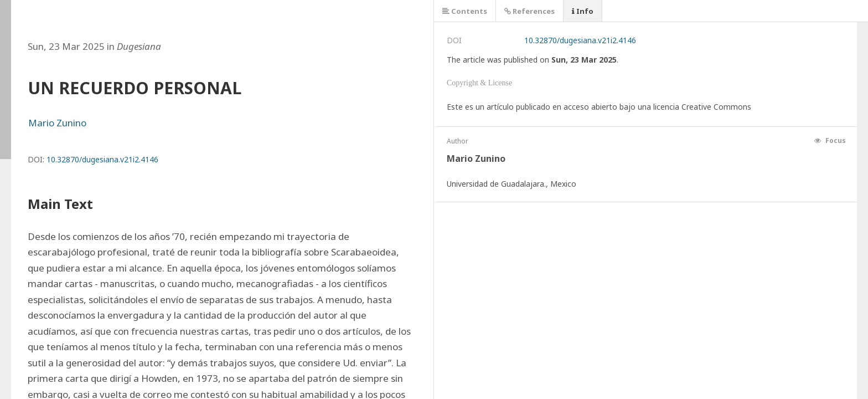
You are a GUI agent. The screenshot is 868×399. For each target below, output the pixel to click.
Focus (830, 140)
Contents (465, 11)
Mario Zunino (57, 123)
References (529, 11)
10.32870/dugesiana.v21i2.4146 (102, 159)
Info (583, 11)
